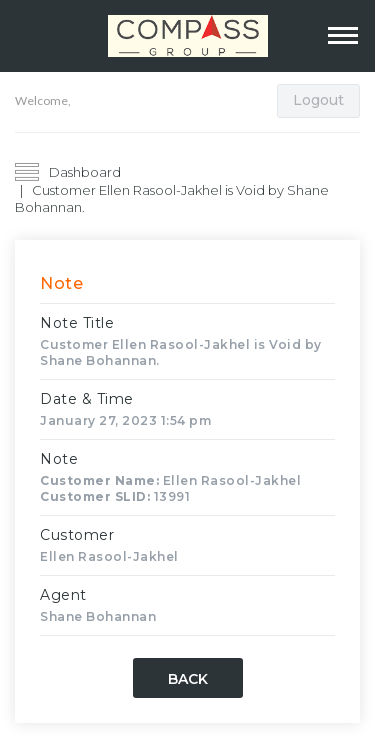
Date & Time (87, 399)
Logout (318, 100)
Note (59, 459)
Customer (77, 535)
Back (188, 679)
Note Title (77, 323)
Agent (63, 595)
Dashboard (85, 172)
